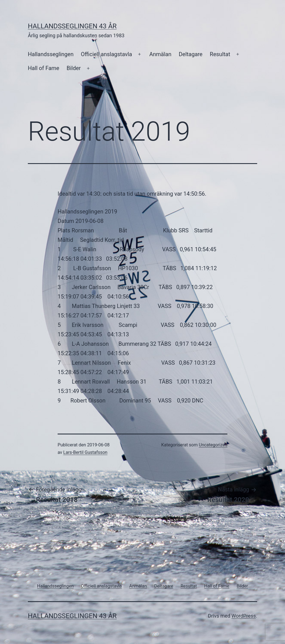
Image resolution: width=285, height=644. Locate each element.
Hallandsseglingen (51, 54)
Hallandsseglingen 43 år (72, 26)
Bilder (74, 68)
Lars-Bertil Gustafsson (85, 452)
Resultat (220, 54)
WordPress (244, 616)
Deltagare (191, 54)
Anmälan (160, 54)
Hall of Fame (44, 68)
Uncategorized (213, 445)
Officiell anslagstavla (107, 54)
